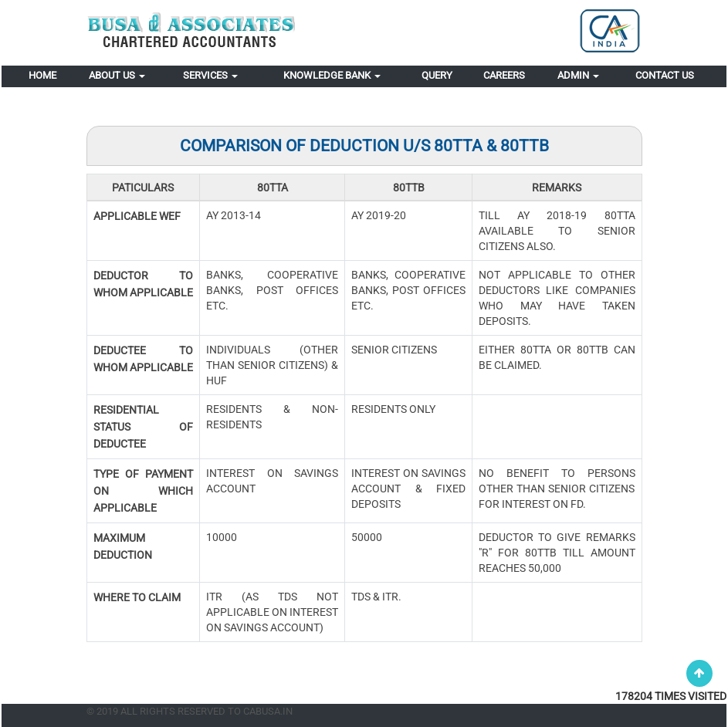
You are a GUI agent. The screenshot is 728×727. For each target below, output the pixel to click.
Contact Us (665, 75)
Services (210, 75)
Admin (578, 75)
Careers (504, 75)
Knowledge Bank (332, 75)
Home (42, 75)
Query (437, 75)
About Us (117, 75)
